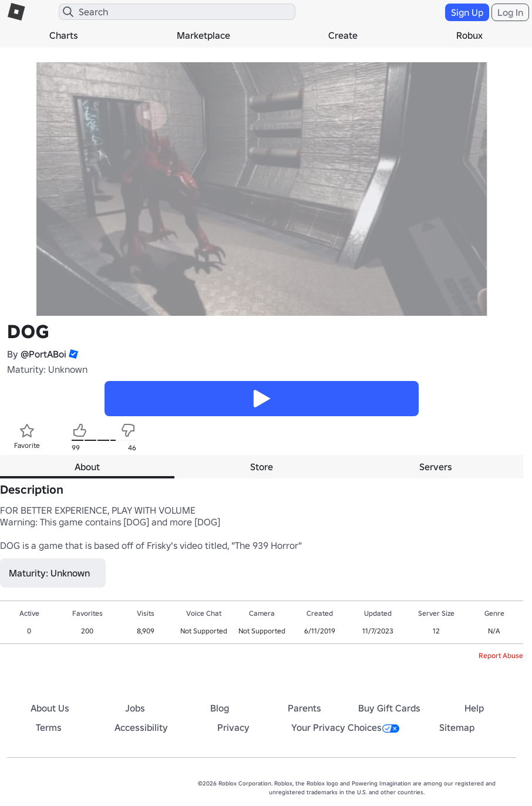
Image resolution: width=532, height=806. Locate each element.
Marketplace (203, 35)
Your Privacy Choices (345, 727)
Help (474, 708)
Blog (220, 708)
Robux (469, 35)
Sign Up (467, 12)
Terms (49, 727)
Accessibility (141, 727)
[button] (72, 354)
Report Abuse (501, 655)
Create (343, 35)
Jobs (135, 708)
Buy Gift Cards (389, 708)
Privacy (233, 727)
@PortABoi (43, 354)
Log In (510, 12)
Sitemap (457, 727)
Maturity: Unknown (47, 369)
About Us (50, 708)
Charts (64, 35)
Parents (304, 708)
